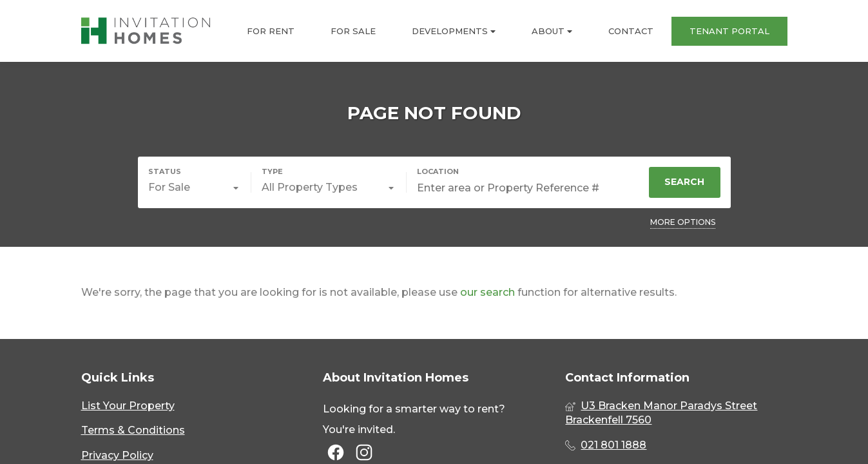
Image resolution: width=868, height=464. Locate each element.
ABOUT (552, 31)
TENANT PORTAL (729, 31)
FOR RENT (271, 31)
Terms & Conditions (133, 430)
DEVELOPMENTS (454, 31)
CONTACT (631, 31)
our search (487, 292)
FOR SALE (353, 31)
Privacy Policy (117, 455)
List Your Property (128, 406)
